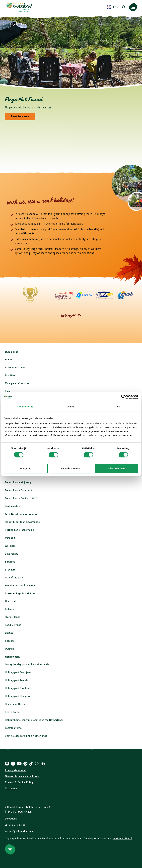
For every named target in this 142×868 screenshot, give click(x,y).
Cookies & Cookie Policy (19, 782)
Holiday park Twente (17, 680)
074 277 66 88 (17, 825)
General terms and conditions (22, 776)
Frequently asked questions (21, 586)
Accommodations (15, 368)
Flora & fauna (13, 617)
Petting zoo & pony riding (20, 530)
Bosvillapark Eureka (38, 839)
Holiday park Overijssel (18, 672)
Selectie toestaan (71, 468)
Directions (11, 819)
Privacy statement (15, 770)
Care (8, 391)
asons (11, 641)
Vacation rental (14, 728)
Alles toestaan (116, 468)
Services (10, 562)
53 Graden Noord (122, 839)
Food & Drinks (13, 625)
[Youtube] (19, 764)
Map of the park (14, 578)
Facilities (10, 375)
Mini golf (10, 538)
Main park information (18, 383)
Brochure (10, 570)
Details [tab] (71, 407)
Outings (9, 649)
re (12, 633)
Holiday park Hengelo (17, 696)
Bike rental (11, 554)
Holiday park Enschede (18, 688)
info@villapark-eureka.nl (23, 831)
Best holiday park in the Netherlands (26, 736)
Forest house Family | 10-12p (22, 498)
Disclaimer (11, 788)
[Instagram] (7, 764)
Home (8, 360)
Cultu (8, 633)
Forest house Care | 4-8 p (20, 490)
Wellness (10, 546)
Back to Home (20, 116)
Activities (10, 609)
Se (6, 641)
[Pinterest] (25, 764)
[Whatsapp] (37, 764)
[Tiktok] (31, 764)
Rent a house (12, 712)
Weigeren (26, 468)
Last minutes (12, 506)
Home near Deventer (17, 704)
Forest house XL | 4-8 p (18, 482)
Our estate (11, 601)
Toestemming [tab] (25, 407)
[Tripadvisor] (43, 764)
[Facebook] (13, 764)
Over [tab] (117, 407)
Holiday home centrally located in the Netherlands (34, 720)
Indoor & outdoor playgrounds (22, 522)
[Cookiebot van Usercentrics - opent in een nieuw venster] (124, 397)
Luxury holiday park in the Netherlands (27, 664)
